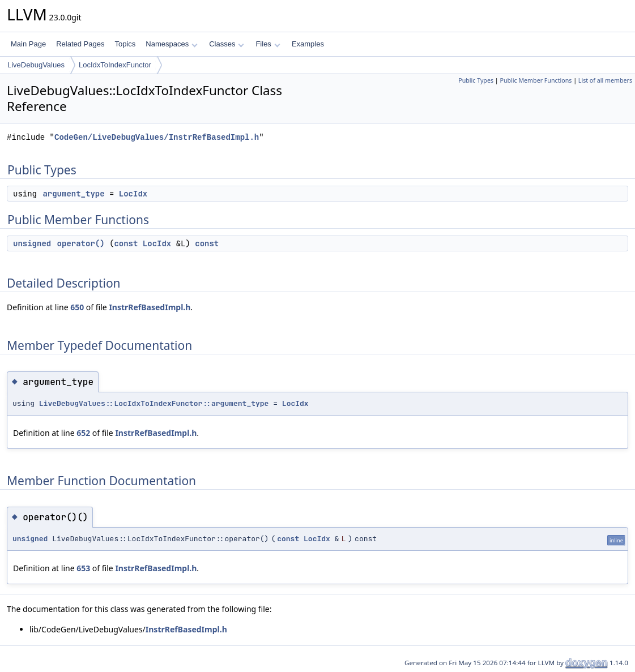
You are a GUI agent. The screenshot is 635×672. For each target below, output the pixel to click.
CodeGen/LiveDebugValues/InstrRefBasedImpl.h (157, 137)
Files (268, 44)
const (126, 243)
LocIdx (133, 194)
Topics (125, 44)
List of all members (605, 80)
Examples (308, 44)
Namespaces (171, 44)
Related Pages (80, 44)
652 (83, 433)
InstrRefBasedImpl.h (150, 307)
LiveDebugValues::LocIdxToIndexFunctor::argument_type (154, 403)
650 (77, 307)
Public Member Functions (536, 80)
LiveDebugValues (36, 65)
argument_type (73, 194)
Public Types (476, 80)
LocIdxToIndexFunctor (115, 65)
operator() (81, 243)
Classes (227, 44)
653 (83, 568)
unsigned (32, 243)
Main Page (28, 44)
